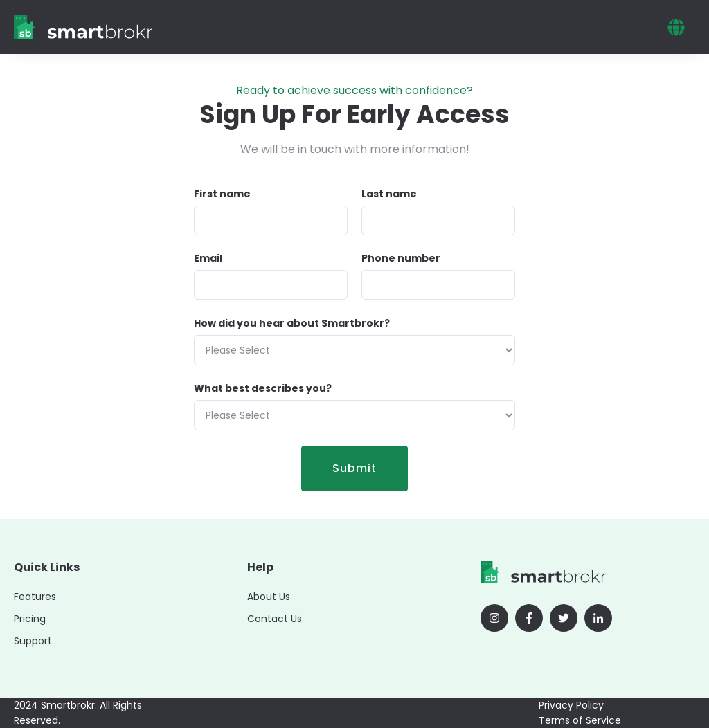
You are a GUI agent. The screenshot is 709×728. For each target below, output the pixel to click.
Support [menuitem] (33, 641)
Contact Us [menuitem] (275, 619)
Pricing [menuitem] (30, 619)
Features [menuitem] (35, 597)
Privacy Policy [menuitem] (571, 705)
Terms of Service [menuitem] (580, 720)
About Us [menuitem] (269, 597)
